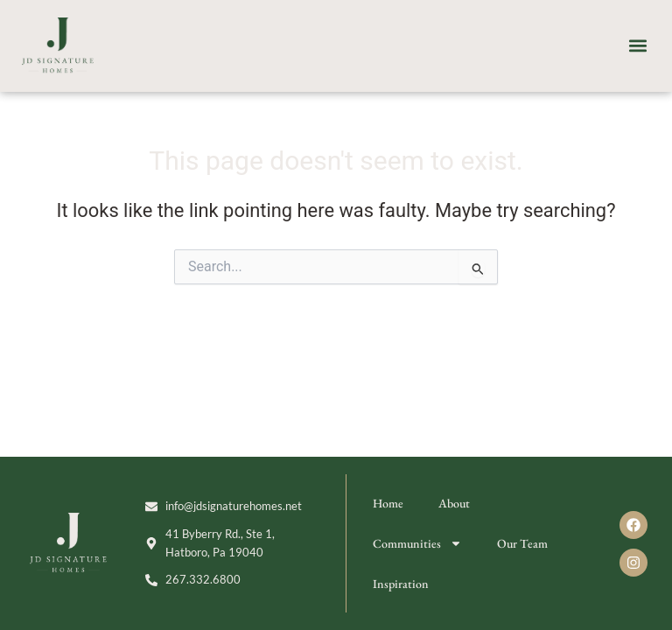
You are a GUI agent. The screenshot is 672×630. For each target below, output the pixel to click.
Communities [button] (417, 543)
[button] (638, 46)
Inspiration (401, 584)
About (454, 503)
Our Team (522, 543)
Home (388, 503)
